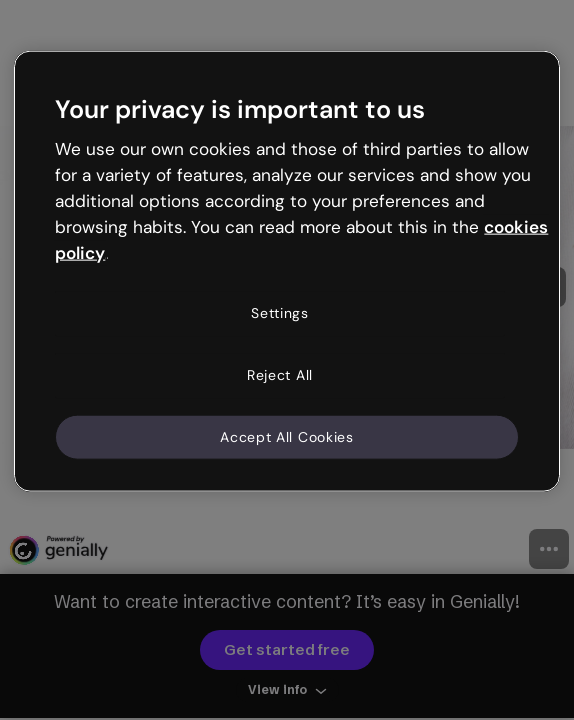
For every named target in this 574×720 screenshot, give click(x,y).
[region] (286, 271)
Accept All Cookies (287, 436)
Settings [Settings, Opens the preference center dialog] (280, 313)
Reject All (280, 375)
